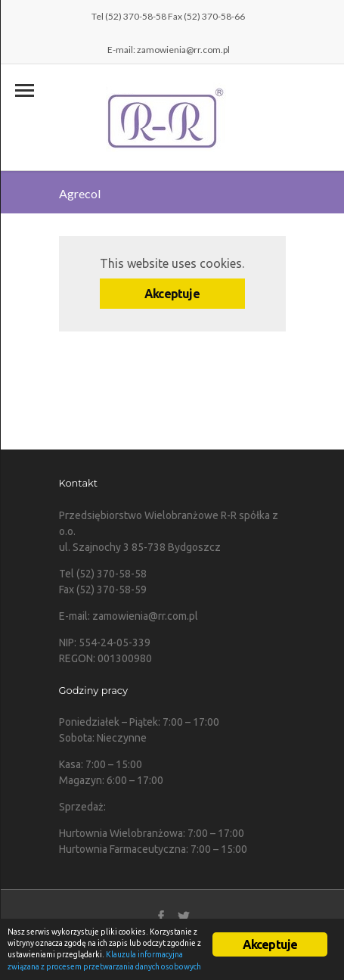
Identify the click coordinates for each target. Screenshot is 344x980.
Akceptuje (172, 294)
